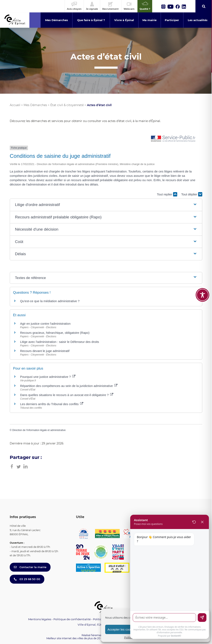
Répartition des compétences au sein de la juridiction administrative (69, 386)
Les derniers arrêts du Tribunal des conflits (52, 404)
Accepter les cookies (122, 629)
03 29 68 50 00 (27, 579)
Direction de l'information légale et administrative (39, 430)
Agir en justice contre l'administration (45, 324)
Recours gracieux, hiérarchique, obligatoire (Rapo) (55, 333)
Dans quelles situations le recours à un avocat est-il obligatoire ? (67, 395)
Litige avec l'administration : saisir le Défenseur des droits (60, 342)
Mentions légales (40, 619)
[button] (106, 205)
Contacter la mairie (30, 567)
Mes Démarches (35, 105)
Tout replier (167, 194)
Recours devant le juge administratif (45, 351)
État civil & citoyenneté (67, 105)
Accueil (15, 105)
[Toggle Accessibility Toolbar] (202, 277)
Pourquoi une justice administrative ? (48, 377)
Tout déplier (192, 194)
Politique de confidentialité (72, 619)
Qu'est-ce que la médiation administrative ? (50, 301)
